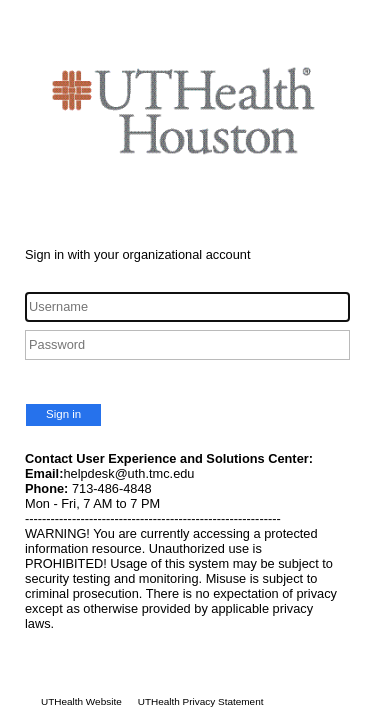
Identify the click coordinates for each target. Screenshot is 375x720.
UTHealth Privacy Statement (201, 701)
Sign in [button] (63, 414)
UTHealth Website (81, 701)
